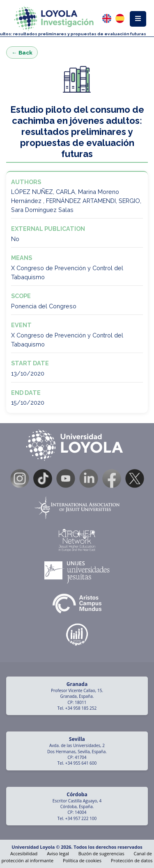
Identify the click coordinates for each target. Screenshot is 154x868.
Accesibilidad (24, 853)
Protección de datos (132, 860)
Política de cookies (82, 860)
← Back (22, 52)
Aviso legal (58, 853)
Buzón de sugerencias (101, 853)
